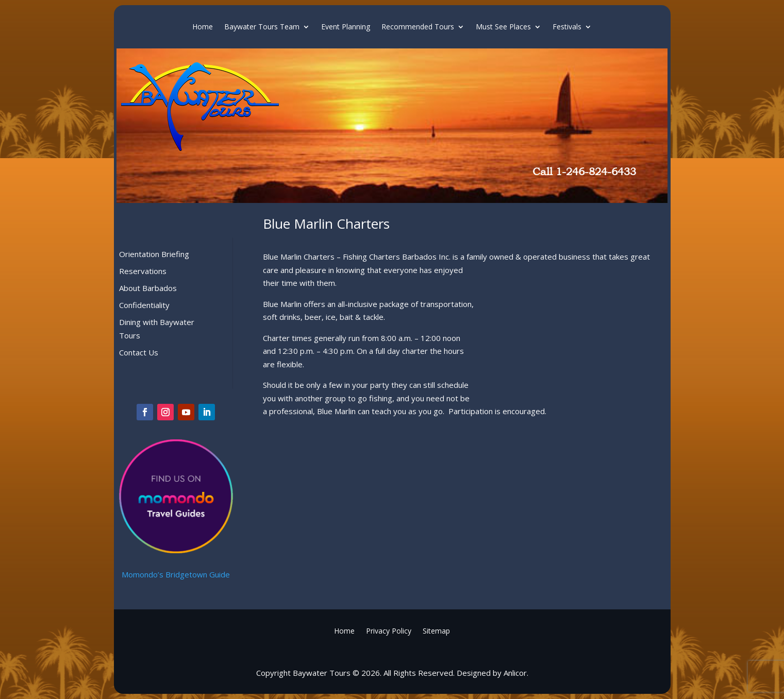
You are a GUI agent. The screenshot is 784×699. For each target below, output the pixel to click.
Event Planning (346, 27)
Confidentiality (144, 305)
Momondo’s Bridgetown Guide (176, 574)
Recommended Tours (418, 27)
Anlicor (515, 673)
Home (203, 27)
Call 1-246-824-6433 (584, 172)
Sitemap (436, 630)
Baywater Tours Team (262, 27)
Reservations (143, 271)
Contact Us (139, 352)
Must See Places (503, 27)
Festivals (567, 27)
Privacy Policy (389, 630)
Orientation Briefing (154, 254)
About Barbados (148, 288)
